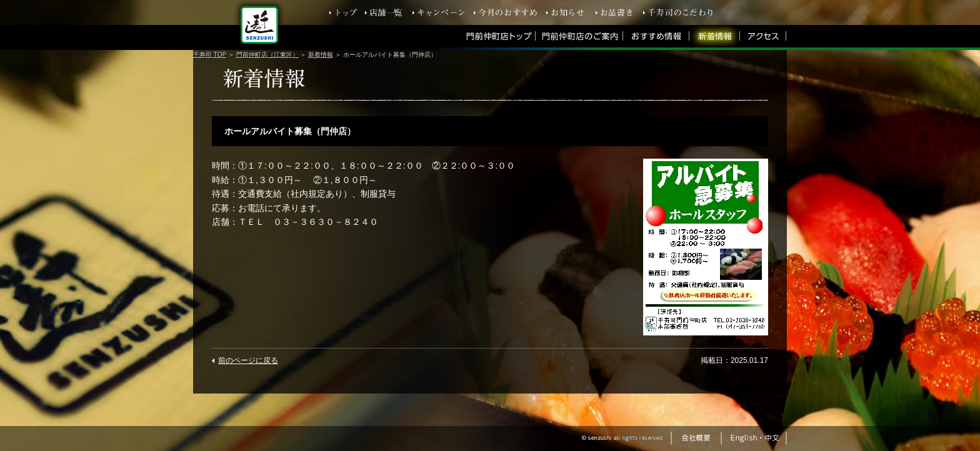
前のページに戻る (248, 360)
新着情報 (321, 55)
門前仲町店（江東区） (267, 55)
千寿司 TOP (210, 55)
